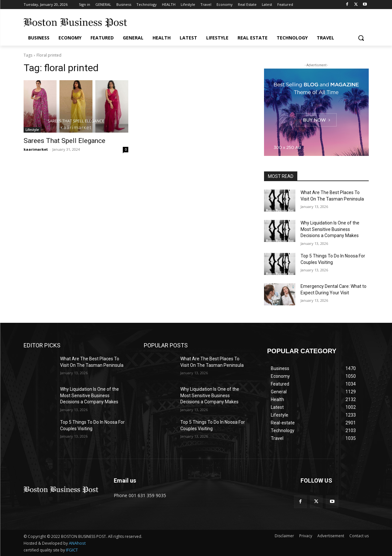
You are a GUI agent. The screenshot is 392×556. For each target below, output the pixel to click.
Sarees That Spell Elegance (64, 141)
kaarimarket (36, 149)
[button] (361, 38)
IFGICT (72, 550)
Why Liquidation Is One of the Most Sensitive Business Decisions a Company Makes (330, 229)
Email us (125, 480)
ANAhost (77, 543)
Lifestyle (32, 130)
